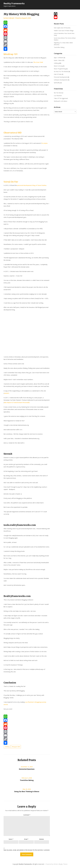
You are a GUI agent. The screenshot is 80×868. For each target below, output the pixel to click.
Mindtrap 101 (11, 54)
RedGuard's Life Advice (61, 101)
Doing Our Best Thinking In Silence (27, 792)
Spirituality (57, 83)
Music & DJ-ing (58, 66)
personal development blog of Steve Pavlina (32, 185)
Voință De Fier (11, 182)
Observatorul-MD (13, 133)
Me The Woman (59, 93)
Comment (27, 815)
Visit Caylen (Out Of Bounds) (62, 28)
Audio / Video (58, 60)
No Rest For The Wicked (61, 72)
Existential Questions (27, 769)
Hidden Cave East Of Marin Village (64, 31)
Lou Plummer (58, 96)
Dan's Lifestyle (10, 18)
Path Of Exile (58, 74)
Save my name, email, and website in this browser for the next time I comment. (27, 850)
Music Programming (60, 69)
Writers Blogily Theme (61, 864)
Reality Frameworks (14, 3)
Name (11, 839)
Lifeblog (7, 747)
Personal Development (61, 77)
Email (26, 839)
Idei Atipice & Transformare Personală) (17, 402)
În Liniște (45, 143)
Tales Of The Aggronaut (61, 98)
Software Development (61, 80)
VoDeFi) (7, 393)
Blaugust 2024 (16, 747)
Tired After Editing (27, 780)
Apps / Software (59, 58)
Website (42, 839)
